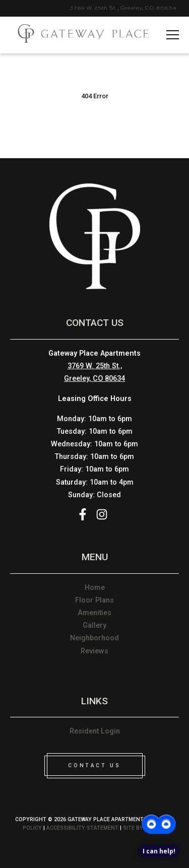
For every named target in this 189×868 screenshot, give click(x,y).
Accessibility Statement (82, 828)
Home (95, 588)
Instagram (102, 514)
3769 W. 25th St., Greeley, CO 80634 (123, 8)
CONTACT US (94, 765)
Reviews (94, 651)
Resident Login (95, 731)
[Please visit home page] (79, 35)
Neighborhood (94, 638)
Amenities (94, 613)
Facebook (83, 514)
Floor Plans (94, 600)
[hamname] (173, 35)
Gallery (94, 625)
